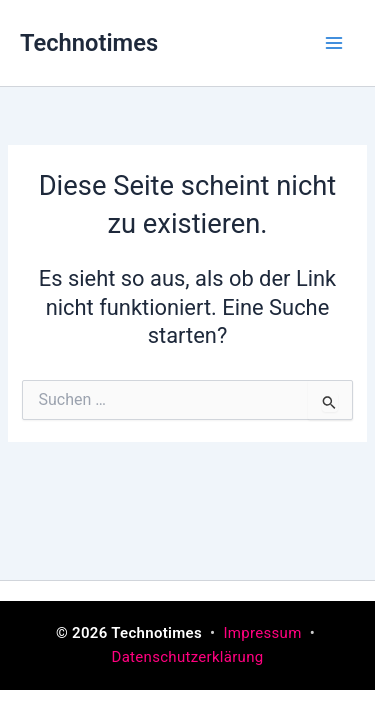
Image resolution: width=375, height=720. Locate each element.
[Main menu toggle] (334, 43)
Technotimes (89, 43)
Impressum (264, 633)
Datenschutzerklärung (187, 657)
